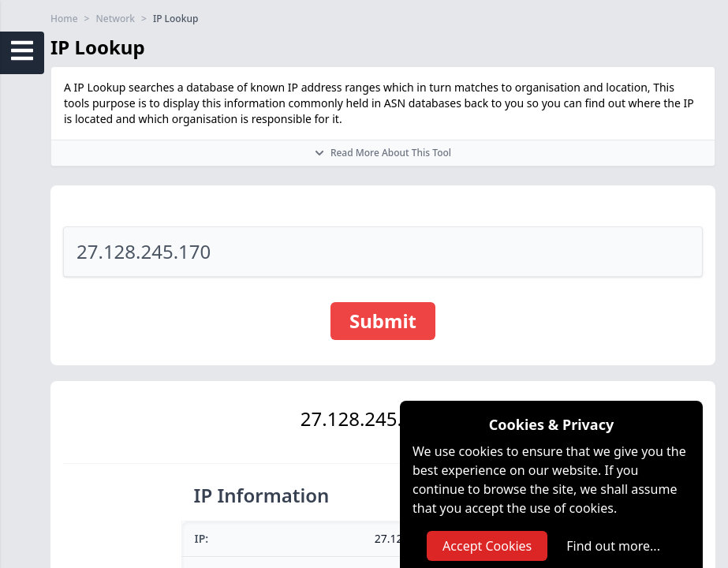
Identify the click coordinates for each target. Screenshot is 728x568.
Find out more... (613, 546)
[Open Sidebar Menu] (22, 50)
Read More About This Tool (383, 153)
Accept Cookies (487, 546)
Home (64, 19)
